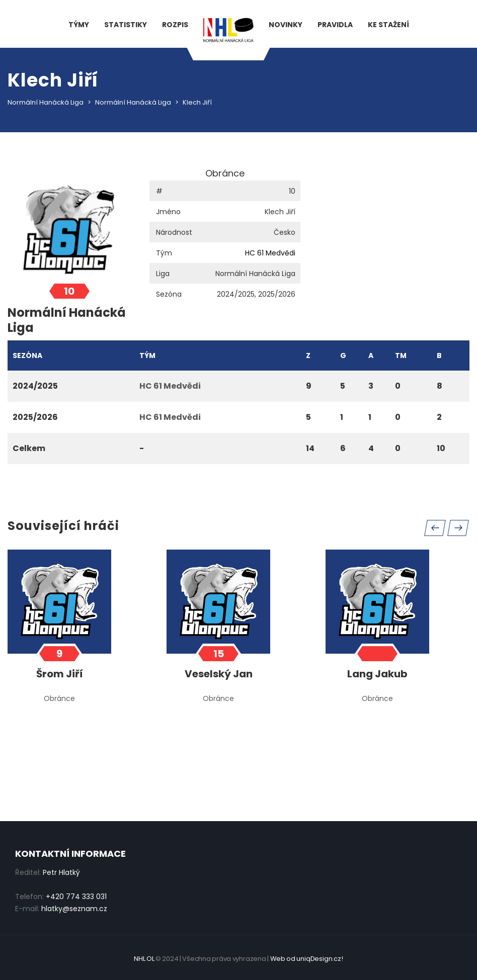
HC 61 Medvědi (270, 253)
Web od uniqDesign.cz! (307, 959)
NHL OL (144, 959)
